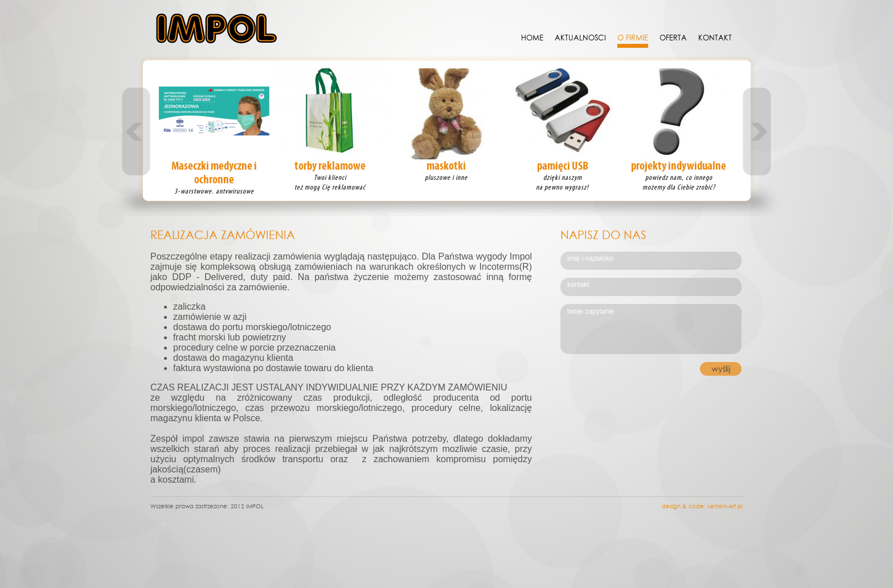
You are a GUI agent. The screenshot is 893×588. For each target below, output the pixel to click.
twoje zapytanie (652, 330)
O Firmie (633, 38)
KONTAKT (715, 38)
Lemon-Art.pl (725, 506)
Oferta (673, 38)
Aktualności (580, 38)
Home (532, 38)
